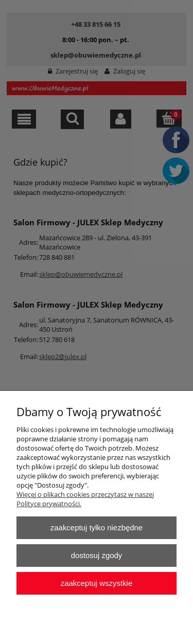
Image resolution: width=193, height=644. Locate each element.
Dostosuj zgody (97, 555)
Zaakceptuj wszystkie (97, 583)
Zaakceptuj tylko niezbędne (97, 527)
